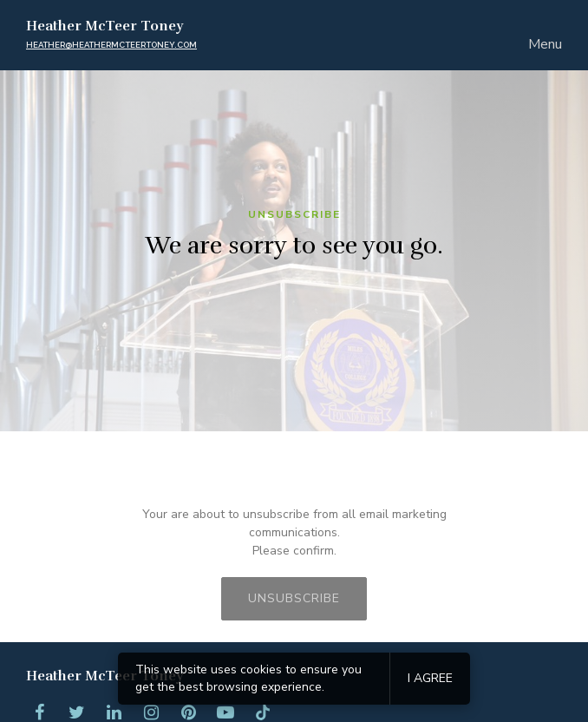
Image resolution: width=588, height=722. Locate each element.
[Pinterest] (188, 712)
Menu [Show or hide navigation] (545, 44)
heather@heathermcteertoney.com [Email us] (111, 45)
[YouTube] (225, 712)
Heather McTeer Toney (105, 26)
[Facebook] (39, 712)
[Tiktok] (263, 712)
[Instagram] (151, 712)
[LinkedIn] (114, 712)
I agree (430, 678)
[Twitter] (76, 712)
